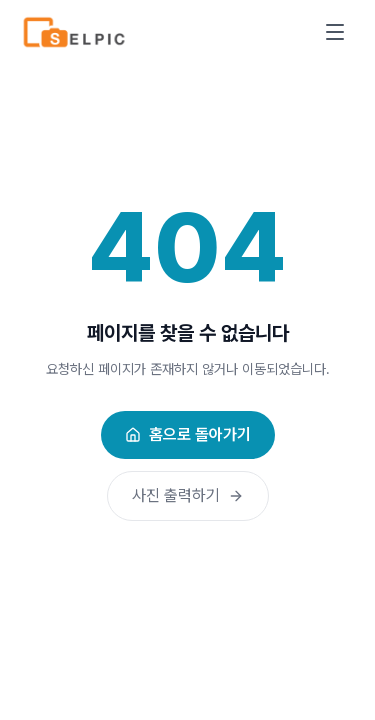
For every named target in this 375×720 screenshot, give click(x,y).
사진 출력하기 (188, 495)
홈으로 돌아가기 (188, 434)
